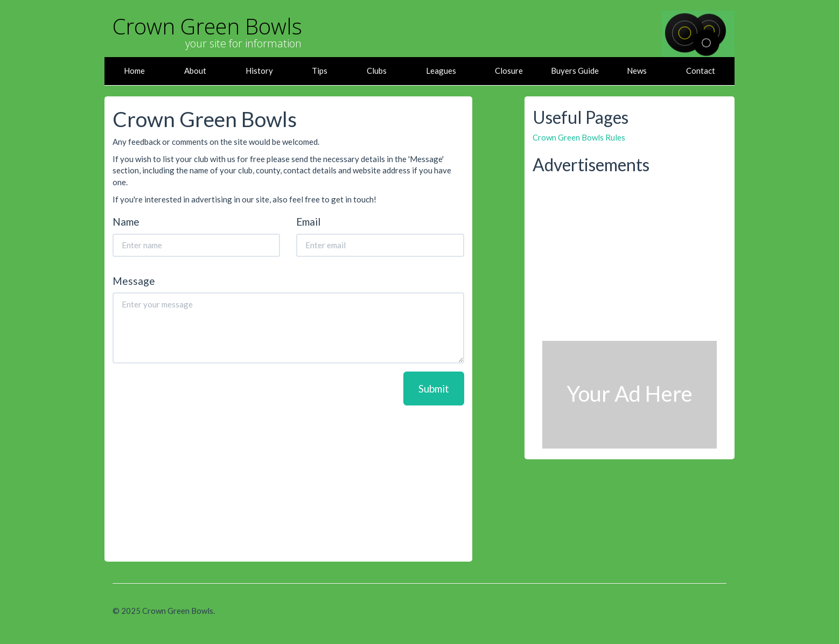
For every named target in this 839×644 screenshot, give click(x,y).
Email (308, 222)
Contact (701, 71)
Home (134, 71)
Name (126, 222)
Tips (320, 71)
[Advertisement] (288, 481)
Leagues (441, 71)
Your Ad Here (630, 394)
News (637, 71)
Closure (509, 71)
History (259, 71)
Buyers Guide (575, 71)
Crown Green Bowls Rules (579, 137)
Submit (434, 388)
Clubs (377, 71)
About (195, 71)
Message (134, 281)
